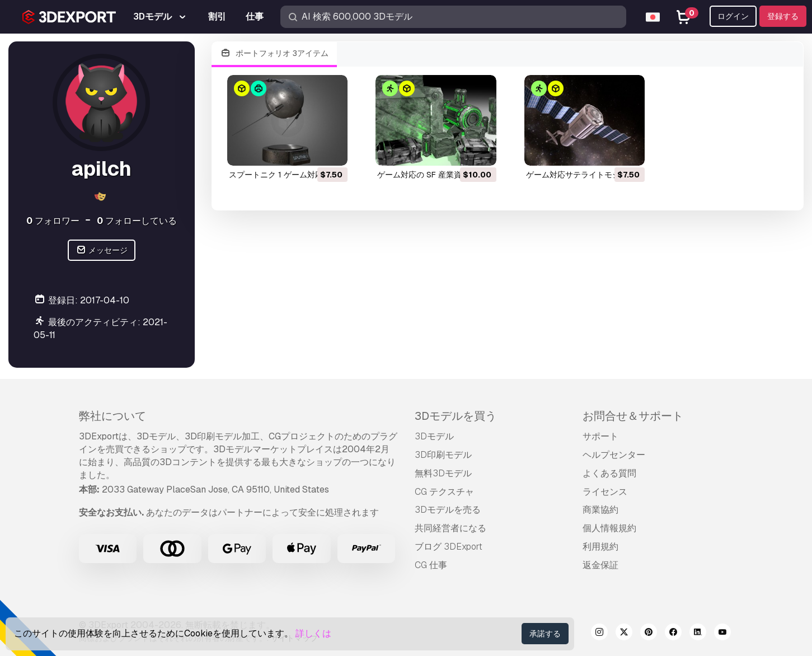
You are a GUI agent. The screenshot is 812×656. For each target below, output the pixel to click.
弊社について (112, 416)
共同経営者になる (450, 528)
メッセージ (102, 250)
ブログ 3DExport (449, 547)
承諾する (545, 634)
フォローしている (137, 221)
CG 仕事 (431, 565)
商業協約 (600, 510)
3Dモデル (434, 436)
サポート (600, 436)
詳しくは (313, 633)
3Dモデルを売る (448, 510)
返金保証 (600, 565)
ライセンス (605, 492)
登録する (783, 16)
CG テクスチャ (444, 492)
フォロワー (53, 221)
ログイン (733, 16)
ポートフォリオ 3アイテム (274, 53)
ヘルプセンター (614, 455)
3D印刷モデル (443, 455)
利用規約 (600, 547)
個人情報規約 (609, 528)
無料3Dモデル (443, 473)
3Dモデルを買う (456, 416)
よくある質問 (609, 473)
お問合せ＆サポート (633, 416)
